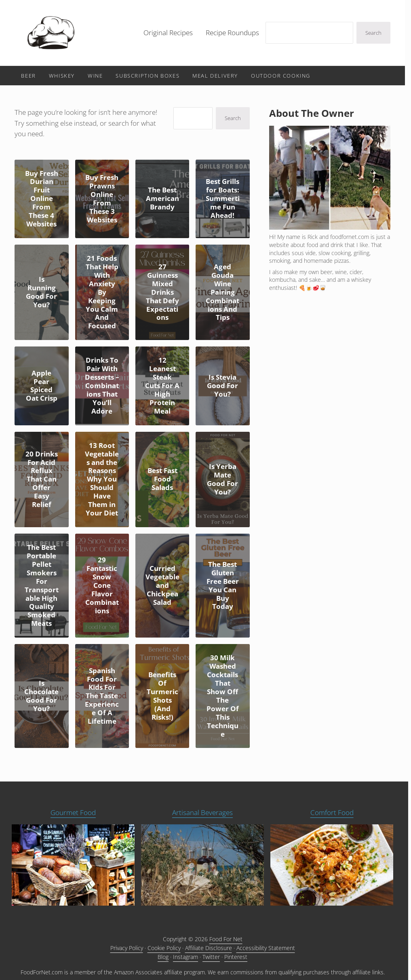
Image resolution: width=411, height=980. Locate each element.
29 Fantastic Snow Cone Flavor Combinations (102, 585)
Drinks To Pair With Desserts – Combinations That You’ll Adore (102, 386)
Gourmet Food (73, 812)
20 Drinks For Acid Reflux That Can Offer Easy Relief (42, 479)
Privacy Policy (127, 948)
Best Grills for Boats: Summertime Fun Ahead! (223, 199)
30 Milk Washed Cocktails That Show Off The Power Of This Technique (223, 696)
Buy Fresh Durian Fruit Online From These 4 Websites (42, 199)
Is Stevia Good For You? (222, 386)
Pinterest (236, 957)
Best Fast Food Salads (162, 479)
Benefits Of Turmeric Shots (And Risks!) (162, 696)
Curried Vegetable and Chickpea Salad (162, 586)
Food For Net (226, 939)
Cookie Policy (164, 948)
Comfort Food (332, 812)
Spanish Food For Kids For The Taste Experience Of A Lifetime (102, 696)
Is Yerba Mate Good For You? (222, 479)
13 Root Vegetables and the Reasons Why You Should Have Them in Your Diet (102, 479)
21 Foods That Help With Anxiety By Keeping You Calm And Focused (102, 292)
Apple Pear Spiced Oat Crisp (42, 386)
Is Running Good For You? (41, 292)
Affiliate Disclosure (209, 948)
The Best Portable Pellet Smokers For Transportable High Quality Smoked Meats (42, 586)
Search (373, 33)
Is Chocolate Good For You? (41, 696)
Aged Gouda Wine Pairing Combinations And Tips (222, 292)
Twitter (211, 957)
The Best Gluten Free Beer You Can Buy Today (223, 586)
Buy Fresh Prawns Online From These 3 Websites (102, 199)
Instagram (185, 957)
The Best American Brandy (162, 199)
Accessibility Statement (266, 948)
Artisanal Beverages (202, 812)
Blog (163, 957)
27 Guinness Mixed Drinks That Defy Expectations (162, 292)
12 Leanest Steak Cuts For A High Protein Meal (162, 386)
